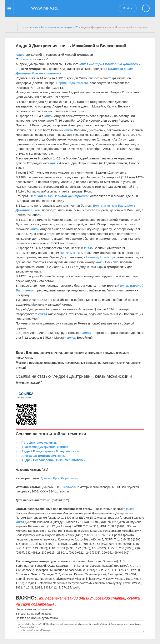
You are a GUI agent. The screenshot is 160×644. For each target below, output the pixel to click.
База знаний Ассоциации (56, 27)
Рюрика (26, 59)
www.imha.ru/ (30, 27)
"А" (76, 27)
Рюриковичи (69, 478)
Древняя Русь (50, 478)
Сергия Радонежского (72, 83)
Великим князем (105, 205)
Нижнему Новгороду (101, 257)
